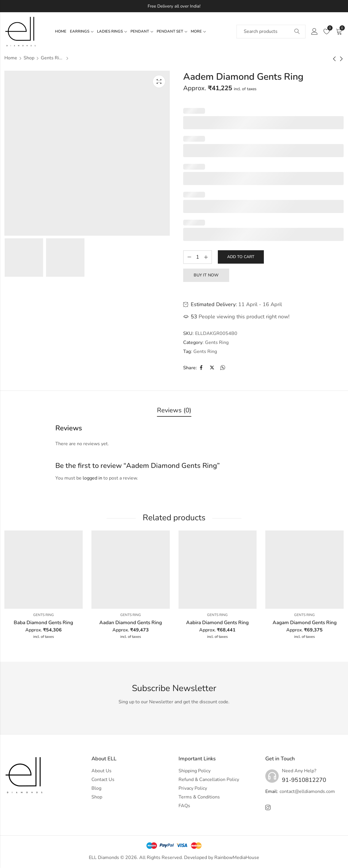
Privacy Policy (193, 788)
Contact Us (103, 780)
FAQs (184, 806)
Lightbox (159, 81)
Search (297, 32)
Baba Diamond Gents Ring (43, 623)
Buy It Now (206, 275)
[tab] (174, 411)
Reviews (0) (174, 410)
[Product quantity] (198, 257)
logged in (92, 478)
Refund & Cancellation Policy (209, 780)
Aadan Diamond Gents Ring (131, 623)
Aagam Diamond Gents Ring (305, 623)
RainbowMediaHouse (237, 858)
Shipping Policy (195, 771)
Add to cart (241, 257)
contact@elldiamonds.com (307, 791)
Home (11, 58)
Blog (96, 788)
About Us (101, 771)
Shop (29, 58)
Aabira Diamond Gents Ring (217, 623)
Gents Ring (52, 58)
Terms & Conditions (199, 797)
